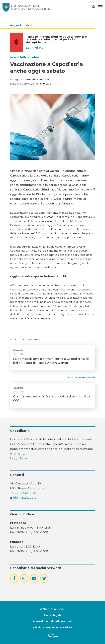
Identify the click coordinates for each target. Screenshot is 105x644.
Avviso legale (53, 615)
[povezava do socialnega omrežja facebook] (14, 578)
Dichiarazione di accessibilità (53, 627)
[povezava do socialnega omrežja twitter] (44, 578)
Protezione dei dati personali (52, 621)
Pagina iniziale (20, 25)
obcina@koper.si (25, 498)
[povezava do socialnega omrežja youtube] (34, 579)
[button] (96, 7)
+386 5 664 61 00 (25, 493)
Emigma (53, 636)
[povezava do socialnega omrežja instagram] (24, 578)
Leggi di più (35, 48)
